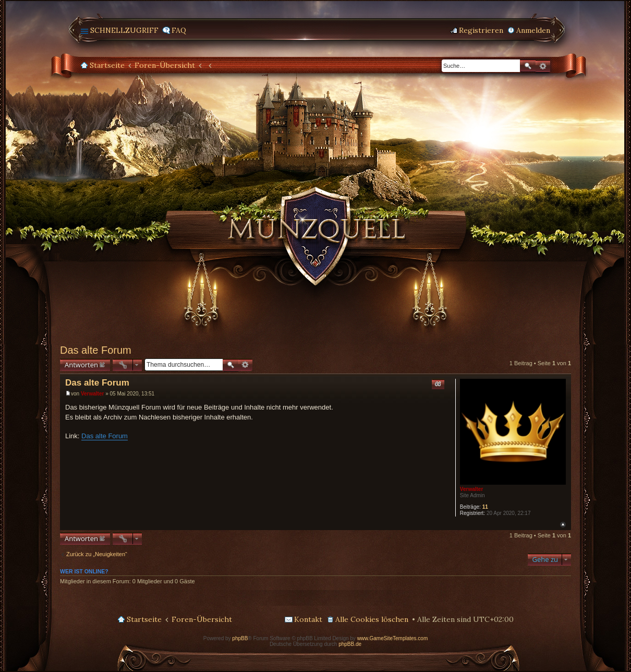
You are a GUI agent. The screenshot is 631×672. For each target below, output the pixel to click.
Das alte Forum (96, 350)
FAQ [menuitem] (179, 30)
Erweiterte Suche (543, 66)
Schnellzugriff (124, 30)
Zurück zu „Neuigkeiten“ (97, 554)
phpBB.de (350, 644)
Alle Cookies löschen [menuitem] (372, 619)
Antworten (81, 365)
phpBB (240, 638)
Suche (528, 66)
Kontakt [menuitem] (308, 619)
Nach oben (563, 525)
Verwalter (471, 489)
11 (485, 507)
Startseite (107, 65)
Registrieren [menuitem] (481, 30)
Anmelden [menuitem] (533, 30)
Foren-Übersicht (165, 65)
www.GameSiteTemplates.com (393, 638)
